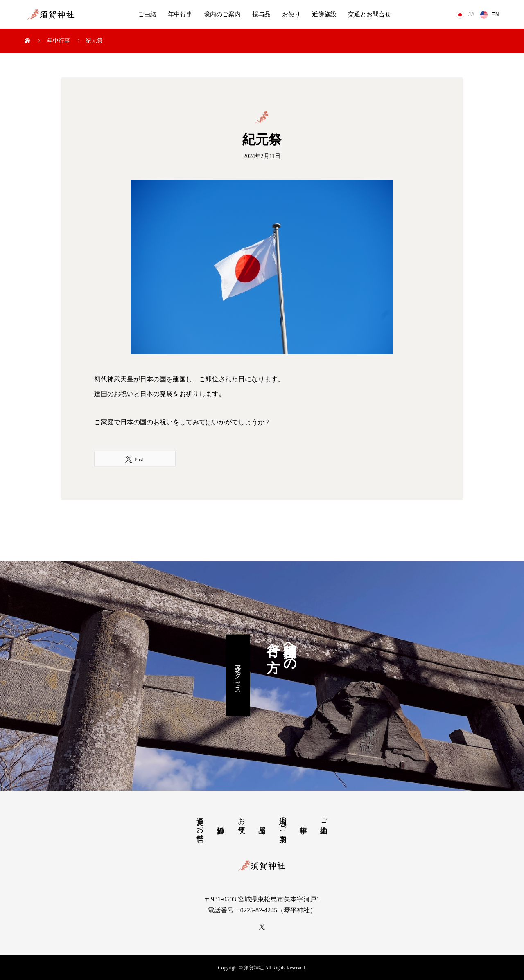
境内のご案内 (222, 14)
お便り (291, 14)
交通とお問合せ (369, 14)
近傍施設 (324, 14)
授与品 (261, 14)
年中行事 (180, 14)
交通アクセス (238, 675)
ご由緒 (147, 14)
